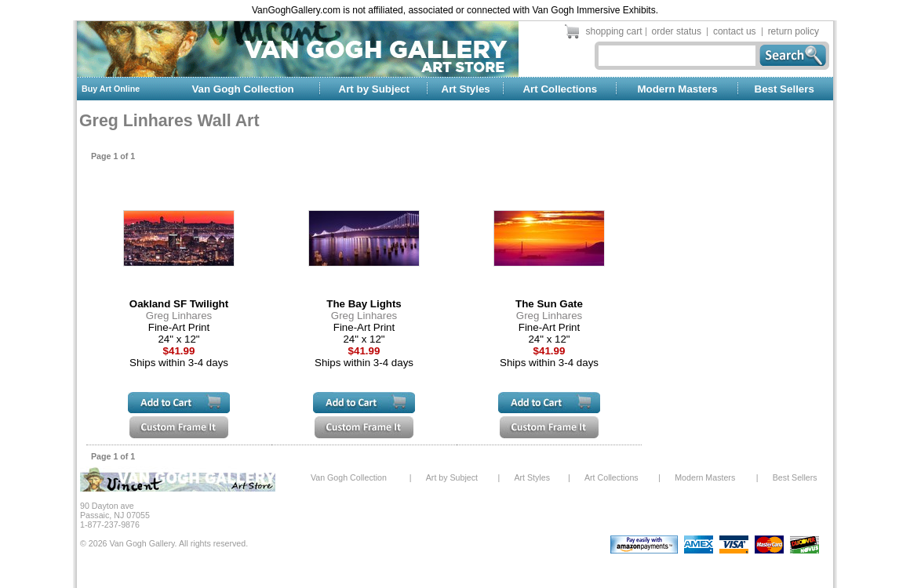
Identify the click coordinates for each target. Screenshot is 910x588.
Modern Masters (677, 89)
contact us (735, 31)
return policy (794, 31)
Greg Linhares (179, 316)
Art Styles (466, 89)
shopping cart (614, 31)
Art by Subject (374, 89)
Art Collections (560, 89)
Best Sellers (784, 89)
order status (677, 31)
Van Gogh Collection (242, 89)
